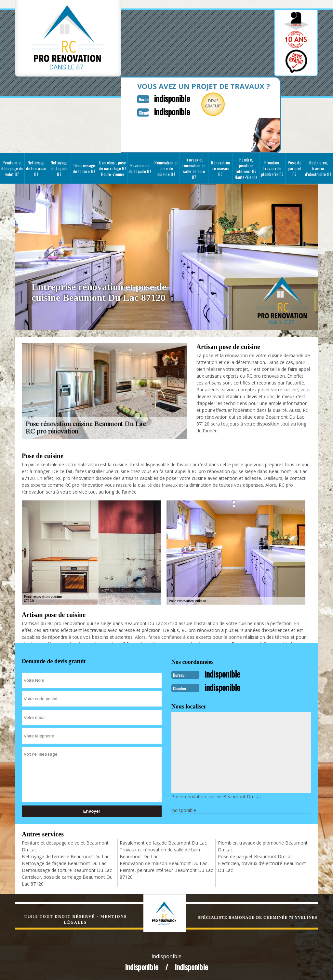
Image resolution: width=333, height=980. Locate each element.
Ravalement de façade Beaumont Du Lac (163, 841)
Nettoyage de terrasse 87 (36, 168)
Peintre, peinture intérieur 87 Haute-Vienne (246, 168)
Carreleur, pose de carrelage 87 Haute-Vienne (113, 168)
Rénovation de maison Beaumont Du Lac (163, 862)
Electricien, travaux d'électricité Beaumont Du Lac (262, 865)
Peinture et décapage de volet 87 (12, 168)
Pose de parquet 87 (295, 168)
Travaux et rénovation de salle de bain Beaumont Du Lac (160, 852)
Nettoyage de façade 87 (59, 168)
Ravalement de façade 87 (140, 168)
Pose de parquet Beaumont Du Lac (255, 855)
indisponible (169, 98)
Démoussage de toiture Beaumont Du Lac (67, 869)
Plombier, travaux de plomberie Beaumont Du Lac (263, 845)
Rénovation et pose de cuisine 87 (166, 168)
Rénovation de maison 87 (220, 168)
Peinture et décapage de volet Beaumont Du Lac (65, 845)
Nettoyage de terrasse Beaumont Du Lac (66, 855)
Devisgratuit (211, 103)
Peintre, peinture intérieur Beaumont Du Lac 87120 (166, 872)
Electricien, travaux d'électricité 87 (318, 168)
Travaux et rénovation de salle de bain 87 (194, 168)
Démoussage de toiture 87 (84, 168)
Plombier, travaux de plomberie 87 (273, 168)
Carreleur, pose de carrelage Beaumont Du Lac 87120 (67, 879)
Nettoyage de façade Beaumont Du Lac (64, 862)
